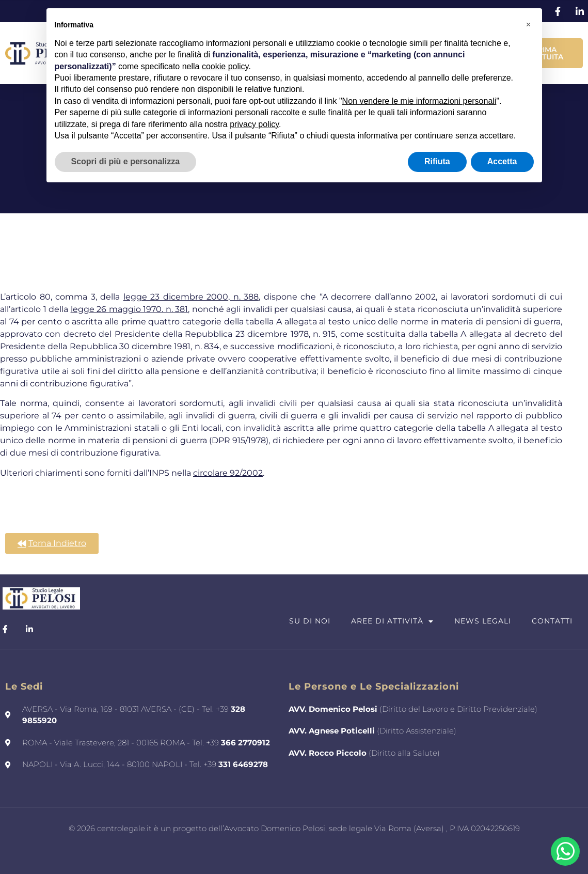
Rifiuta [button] (437, 161)
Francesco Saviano (322, 850)
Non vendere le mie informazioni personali (419, 101)
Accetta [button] (502, 161)
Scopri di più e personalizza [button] (126, 161)
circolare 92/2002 (228, 473)
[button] (529, 25)
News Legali (483, 621)
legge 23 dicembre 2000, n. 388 (191, 297)
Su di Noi (310, 621)
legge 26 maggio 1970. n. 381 (130, 309)
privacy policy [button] (254, 124)
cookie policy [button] (225, 66)
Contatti (552, 621)
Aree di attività (392, 621)
